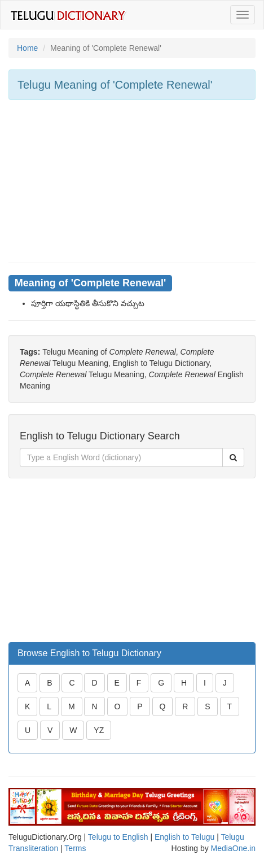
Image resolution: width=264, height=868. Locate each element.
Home (27, 48)
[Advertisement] (132, 181)
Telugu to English (118, 837)
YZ (99, 730)
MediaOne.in (233, 848)
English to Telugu (184, 837)
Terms (75, 848)
